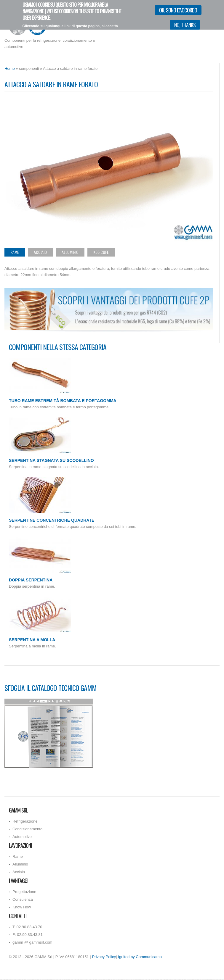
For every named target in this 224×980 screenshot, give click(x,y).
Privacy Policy (104, 957)
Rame (15, 252)
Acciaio (40, 252)
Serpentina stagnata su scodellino (51, 460)
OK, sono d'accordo (178, 8)
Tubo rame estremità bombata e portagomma (63, 401)
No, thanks (185, 22)
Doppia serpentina (31, 580)
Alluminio (70, 252)
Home (10, 68)
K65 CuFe (101, 252)
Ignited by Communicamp (140, 957)
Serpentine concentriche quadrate (52, 520)
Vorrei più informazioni (109, 42)
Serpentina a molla (32, 640)
